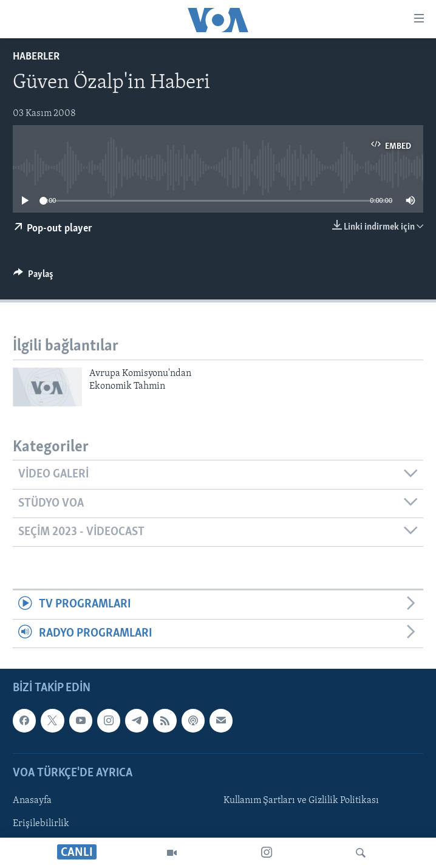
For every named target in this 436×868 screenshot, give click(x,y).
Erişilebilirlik (41, 824)
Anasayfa (32, 801)
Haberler (36, 57)
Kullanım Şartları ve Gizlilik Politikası (301, 801)
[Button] (33, 277)
